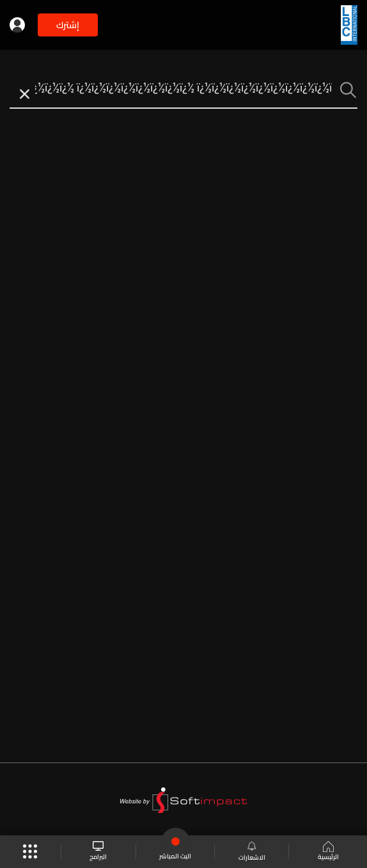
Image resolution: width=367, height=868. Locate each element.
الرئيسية (328, 852)
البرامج (98, 852)
